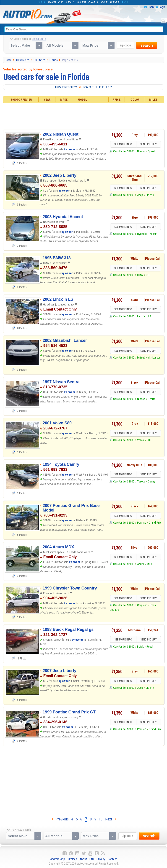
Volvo (141, 440)
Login (162, 7)
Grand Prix (155, 523)
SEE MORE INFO (123, 144)
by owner (70, 149)
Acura (141, 564)
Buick (140, 647)
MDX (149, 564)
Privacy (101, 859)
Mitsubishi (143, 358)
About (83, 859)
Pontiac (142, 523)
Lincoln (141, 316)
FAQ (92, 859)
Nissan (141, 151)
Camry (151, 481)
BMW (140, 275)
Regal (150, 647)
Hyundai (142, 234)
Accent (153, 234)
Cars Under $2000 (124, 151)
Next (111, 819)
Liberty (150, 195)
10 (101, 819)
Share (151, 7)
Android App (58, 859)
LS (150, 316)
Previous (60, 819)
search (147, 45)
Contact (112, 859)
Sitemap (72, 859)
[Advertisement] (84, 115)
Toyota (141, 481)
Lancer (156, 358)
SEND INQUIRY (149, 144)
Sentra (152, 399)
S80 (149, 440)
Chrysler (142, 605)
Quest (151, 151)
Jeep (140, 195)
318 (148, 275)
